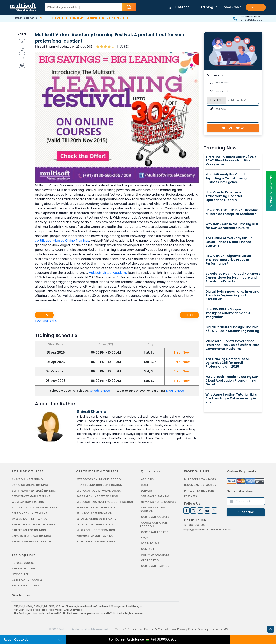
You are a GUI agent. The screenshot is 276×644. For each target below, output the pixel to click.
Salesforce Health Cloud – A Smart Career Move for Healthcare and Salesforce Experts (233, 278)
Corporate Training (155, 566)
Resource (232, 7)
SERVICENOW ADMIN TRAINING (31, 496)
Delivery (147, 491)
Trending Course (24, 568)
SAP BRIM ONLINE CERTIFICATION (97, 496)
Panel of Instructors (199, 491)
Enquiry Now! (175, 391)
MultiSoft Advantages (200, 479)
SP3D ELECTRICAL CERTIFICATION (97, 508)
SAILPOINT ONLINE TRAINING (30, 513)
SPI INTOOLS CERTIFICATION (94, 513)
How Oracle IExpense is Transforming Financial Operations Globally (224, 196)
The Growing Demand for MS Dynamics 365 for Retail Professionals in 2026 (228, 363)
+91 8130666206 (251, 20)
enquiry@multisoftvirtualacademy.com (207, 530)
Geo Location (151, 560)
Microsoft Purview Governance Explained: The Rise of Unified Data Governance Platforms (232, 345)
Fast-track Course (25, 585)
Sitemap (203, 629)
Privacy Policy (187, 629)
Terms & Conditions (129, 629)
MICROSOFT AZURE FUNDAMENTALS (99, 491)
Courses (179, 7)
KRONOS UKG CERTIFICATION (95, 525)
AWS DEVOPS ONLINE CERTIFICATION (100, 479)
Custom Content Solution (153, 509)
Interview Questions (155, 555)
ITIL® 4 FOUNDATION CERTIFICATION (99, 485)
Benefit (146, 485)
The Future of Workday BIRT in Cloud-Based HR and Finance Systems (229, 242)
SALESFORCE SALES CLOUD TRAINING (35, 525)
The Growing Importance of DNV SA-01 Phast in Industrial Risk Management (231, 161)
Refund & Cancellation (160, 629)
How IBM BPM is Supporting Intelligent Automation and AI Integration (228, 313)
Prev (44, 315)
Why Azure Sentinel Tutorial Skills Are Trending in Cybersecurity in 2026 (231, 398)
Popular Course (23, 563)
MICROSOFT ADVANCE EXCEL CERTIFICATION (105, 502)
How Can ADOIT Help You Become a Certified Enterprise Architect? (232, 212)
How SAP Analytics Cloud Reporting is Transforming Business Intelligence (226, 178)
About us (147, 479)
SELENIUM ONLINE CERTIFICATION (97, 519)
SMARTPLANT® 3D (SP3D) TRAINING (34, 491)
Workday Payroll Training (95, 536)
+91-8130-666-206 (194, 525)
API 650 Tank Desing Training (32, 541)
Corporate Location (156, 532)
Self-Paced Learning (155, 496)
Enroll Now (182, 353)
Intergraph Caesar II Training (97, 541)
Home (18, 18)
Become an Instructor (200, 485)
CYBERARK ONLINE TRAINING (30, 519)
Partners (191, 496)
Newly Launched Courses (159, 502)
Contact (148, 549)
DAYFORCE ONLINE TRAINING (30, 485)
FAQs (144, 538)
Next (189, 315)
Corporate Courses (155, 517)
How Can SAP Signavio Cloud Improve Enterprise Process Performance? (228, 260)
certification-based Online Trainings (62, 240)
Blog (30, 18)
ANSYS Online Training (27, 479)
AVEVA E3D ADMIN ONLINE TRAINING (34, 508)
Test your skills (46, 321)
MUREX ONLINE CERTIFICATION (96, 530)
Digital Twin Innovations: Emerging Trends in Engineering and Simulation (232, 295)
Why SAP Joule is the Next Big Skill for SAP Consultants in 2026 (232, 226)
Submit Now (233, 128)
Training (208, 7)
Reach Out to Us (16, 639)
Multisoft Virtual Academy (108, 273)
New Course (20, 574)
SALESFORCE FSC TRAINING (29, 530)
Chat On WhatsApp (271, 191)
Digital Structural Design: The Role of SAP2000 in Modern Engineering (232, 329)
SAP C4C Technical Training (31, 536)
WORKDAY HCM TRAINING (28, 502)
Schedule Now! (100, 391)
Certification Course (27, 580)
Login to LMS (150, 543)
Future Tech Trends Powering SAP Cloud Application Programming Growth (232, 381)
